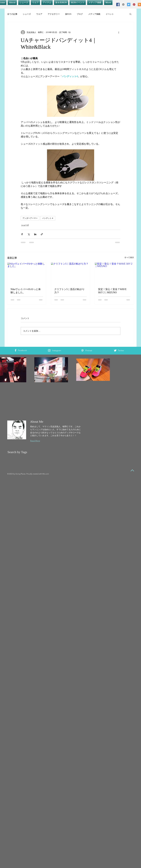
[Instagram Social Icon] (123, 4)
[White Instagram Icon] (49, 350)
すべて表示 (129, 257)
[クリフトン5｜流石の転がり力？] (70, 273)
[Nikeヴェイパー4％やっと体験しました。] (27, 273)
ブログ (80, 14)
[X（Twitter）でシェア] (29, 234)
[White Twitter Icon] (115, 350)
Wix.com (46, 474)
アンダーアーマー (30, 218)
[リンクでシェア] (42, 234)
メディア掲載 (94, 14)
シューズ (27, 14)
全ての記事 (12, 14)
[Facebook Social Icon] (118, 4)
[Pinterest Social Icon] (134, 4)
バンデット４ (48, 218)
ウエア (39, 14)
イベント (110, 14)
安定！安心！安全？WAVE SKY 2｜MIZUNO (112, 291)
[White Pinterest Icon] (82, 351)
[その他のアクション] (119, 32)
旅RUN (68, 14)
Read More (35, 441)
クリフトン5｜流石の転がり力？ (69, 291)
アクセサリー (54, 14)
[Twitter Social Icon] (129, 4)
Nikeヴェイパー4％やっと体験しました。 (26, 291)
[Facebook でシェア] (22, 234)
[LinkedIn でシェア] (35, 234)
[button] (130, 14)
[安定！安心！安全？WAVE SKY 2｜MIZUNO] (114, 273)
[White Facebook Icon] (16, 350)
